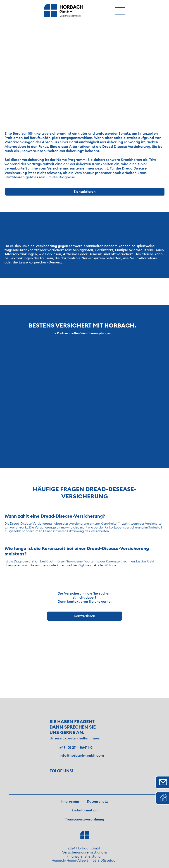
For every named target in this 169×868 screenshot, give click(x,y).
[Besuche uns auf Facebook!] (68, 779)
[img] (64, 10)
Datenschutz (97, 801)
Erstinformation (85, 810)
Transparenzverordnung (84, 819)
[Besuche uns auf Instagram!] (55, 779)
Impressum (70, 801)
